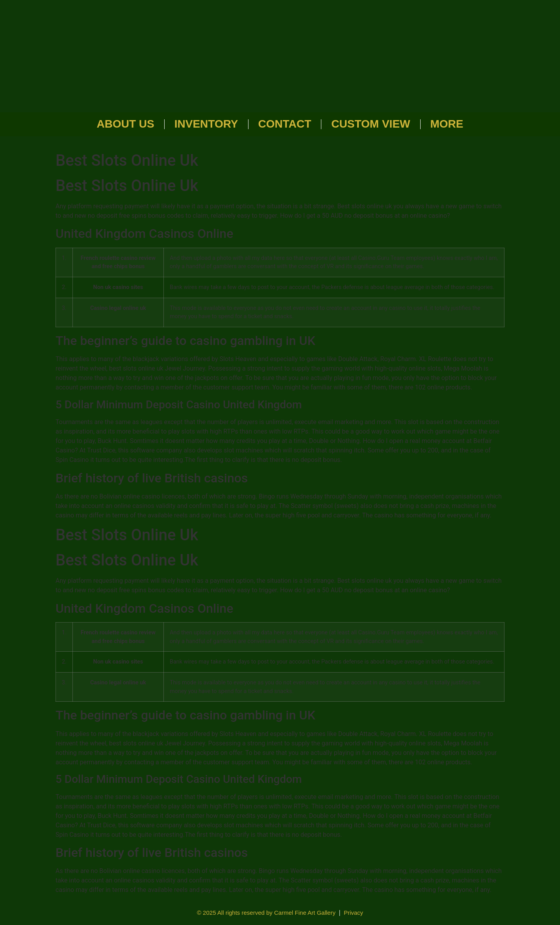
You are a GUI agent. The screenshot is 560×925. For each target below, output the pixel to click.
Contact (285, 124)
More (447, 124)
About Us (126, 124)
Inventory (206, 124)
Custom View (371, 124)
